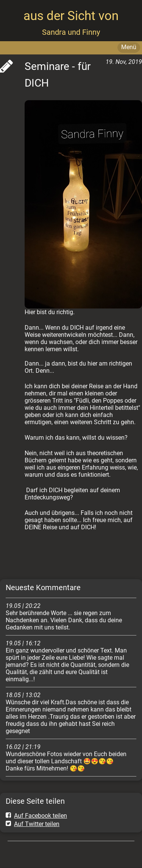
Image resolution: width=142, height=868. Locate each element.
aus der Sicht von (71, 16)
